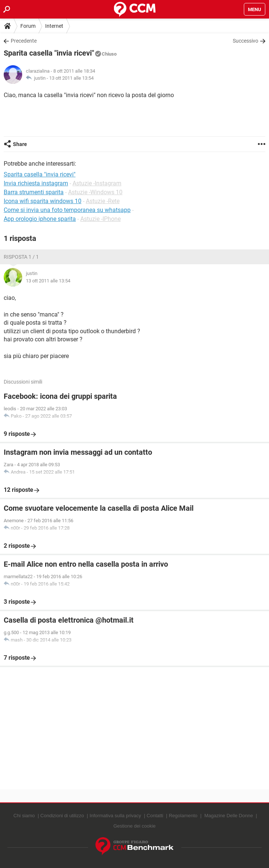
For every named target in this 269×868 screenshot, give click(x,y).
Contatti (155, 816)
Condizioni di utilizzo (62, 816)
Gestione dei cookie (134, 826)
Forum (28, 26)
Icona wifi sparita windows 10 (43, 201)
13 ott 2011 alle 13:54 (71, 78)
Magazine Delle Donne (229, 816)
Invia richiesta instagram (36, 183)
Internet (54, 26)
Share (20, 144)
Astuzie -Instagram (97, 183)
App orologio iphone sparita (40, 219)
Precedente (24, 41)
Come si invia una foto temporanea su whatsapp (67, 210)
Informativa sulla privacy (115, 816)
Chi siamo (24, 816)
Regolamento (183, 816)
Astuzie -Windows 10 (95, 192)
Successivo (246, 41)
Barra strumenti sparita (34, 192)
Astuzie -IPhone (100, 219)
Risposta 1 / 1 (21, 257)
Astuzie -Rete (103, 201)
